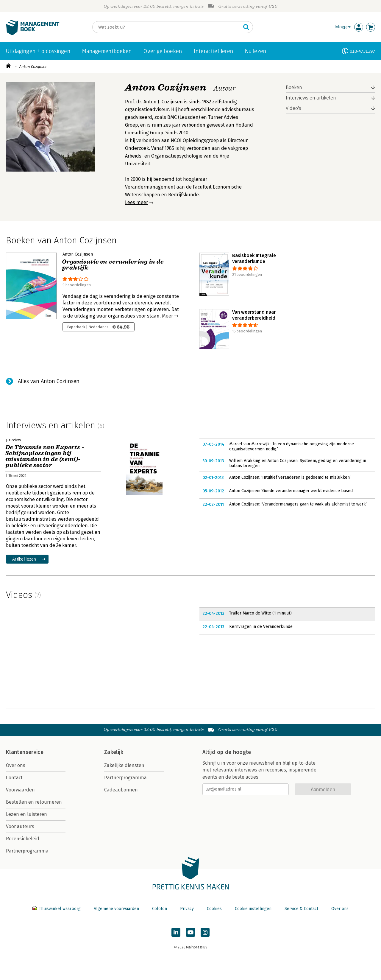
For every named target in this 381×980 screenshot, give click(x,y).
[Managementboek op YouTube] (190, 932)
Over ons (16, 765)
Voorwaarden (20, 790)
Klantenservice (25, 752)
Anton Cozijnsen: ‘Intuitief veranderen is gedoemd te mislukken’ (290, 477)
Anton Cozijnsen (33, 67)
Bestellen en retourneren (34, 802)
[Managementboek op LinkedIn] (176, 932)
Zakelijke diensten (124, 765)
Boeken (294, 87)
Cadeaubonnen (121, 790)
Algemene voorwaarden (116, 909)
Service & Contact (301, 909)
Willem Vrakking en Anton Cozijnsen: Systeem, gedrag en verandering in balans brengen (298, 463)
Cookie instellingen (253, 909)
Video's (293, 108)
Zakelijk (114, 752)
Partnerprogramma (27, 851)
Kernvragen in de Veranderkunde (261, 627)
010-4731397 (362, 51)
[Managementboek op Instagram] (205, 932)
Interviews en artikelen (311, 98)
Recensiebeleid (23, 839)
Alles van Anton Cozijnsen (49, 381)
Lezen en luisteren (26, 814)
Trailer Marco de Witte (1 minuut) (260, 613)
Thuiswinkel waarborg (57, 909)
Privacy (187, 909)
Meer (167, 316)
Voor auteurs (20, 826)
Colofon (160, 909)
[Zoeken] (167, 27)
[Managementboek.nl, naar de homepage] (33, 34)
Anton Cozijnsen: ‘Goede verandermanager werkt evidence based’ (291, 491)
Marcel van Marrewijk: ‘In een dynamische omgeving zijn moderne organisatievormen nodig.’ (292, 447)
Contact (14, 778)
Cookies (214, 909)
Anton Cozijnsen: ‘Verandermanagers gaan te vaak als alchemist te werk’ (298, 504)
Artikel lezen (24, 559)
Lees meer (136, 202)
